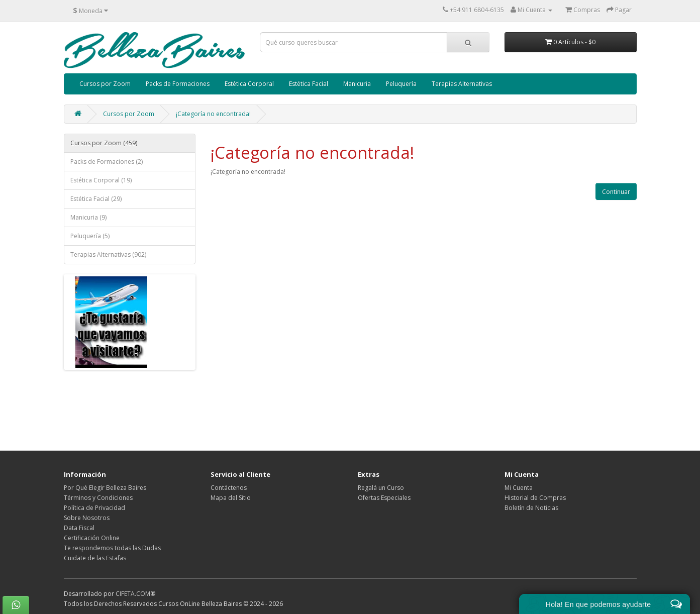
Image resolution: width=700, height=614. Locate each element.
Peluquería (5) (90, 236)
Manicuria (357, 84)
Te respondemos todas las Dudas (112, 548)
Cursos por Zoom (105, 84)
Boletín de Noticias (531, 508)
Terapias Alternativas (462, 84)
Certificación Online (92, 538)
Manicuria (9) (88, 217)
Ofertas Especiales (384, 498)
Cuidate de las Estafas (95, 558)
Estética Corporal (249, 84)
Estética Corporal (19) (101, 180)
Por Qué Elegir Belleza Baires (105, 488)
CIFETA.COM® (135, 594)
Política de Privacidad (94, 508)
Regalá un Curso (381, 488)
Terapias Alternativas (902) (108, 254)
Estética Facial (309, 84)
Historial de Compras (535, 498)
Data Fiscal (79, 528)
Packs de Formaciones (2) (107, 162)
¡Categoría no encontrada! (213, 114)
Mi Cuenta (519, 488)
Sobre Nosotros (87, 518)
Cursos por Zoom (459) (104, 143)
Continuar (616, 192)
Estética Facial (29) (96, 199)
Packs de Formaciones (178, 84)
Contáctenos (229, 488)
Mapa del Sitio (231, 498)
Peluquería (401, 84)
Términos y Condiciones (98, 498)
